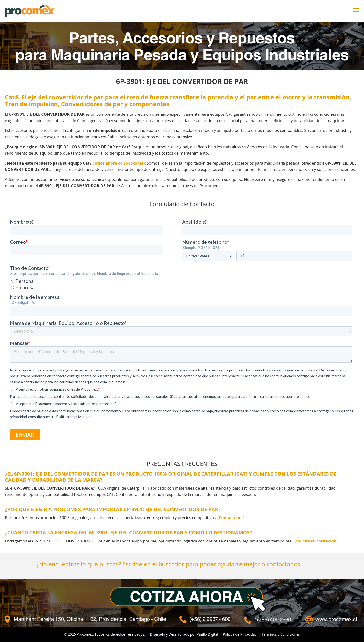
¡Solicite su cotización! (316, 541)
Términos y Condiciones (281, 634)
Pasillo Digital (207, 634)
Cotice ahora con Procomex (119, 163)
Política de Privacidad (240, 634)
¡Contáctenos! (231, 518)
